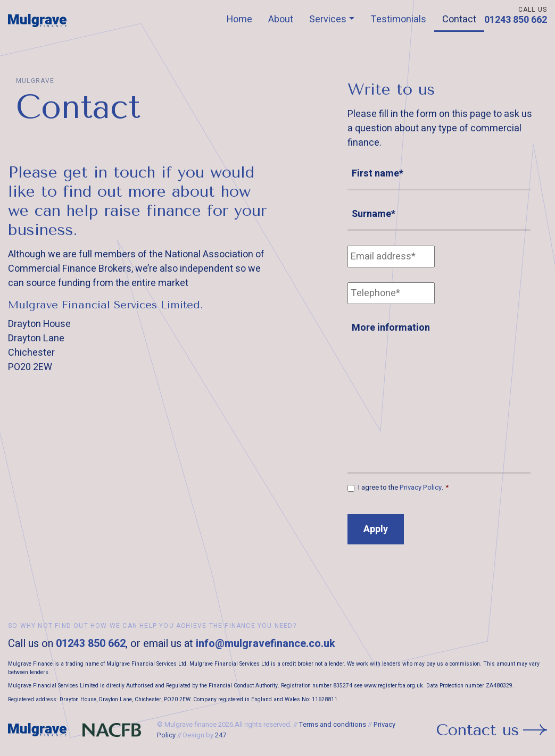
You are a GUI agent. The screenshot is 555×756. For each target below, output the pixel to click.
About (281, 19)
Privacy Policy (421, 487)
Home (239, 19)
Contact (459, 19)
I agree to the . (403, 487)
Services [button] (328, 19)
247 (221, 735)
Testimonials (398, 19)
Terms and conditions (333, 724)
